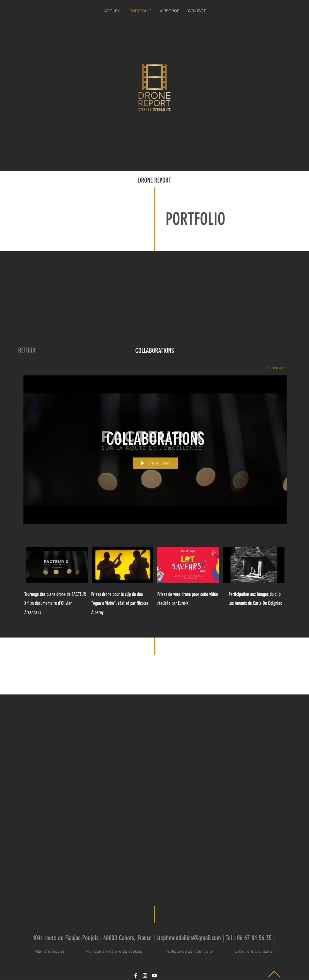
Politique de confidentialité (189, 951)
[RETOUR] (27, 351)
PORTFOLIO (195, 219)
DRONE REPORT (155, 180)
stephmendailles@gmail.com (189, 938)
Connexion (276, 368)
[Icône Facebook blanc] (136, 976)
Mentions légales (50, 951)
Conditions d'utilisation (255, 951)
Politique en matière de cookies (114, 951)
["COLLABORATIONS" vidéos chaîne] (154, 566)
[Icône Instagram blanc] (145, 976)
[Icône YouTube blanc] (154, 976)
